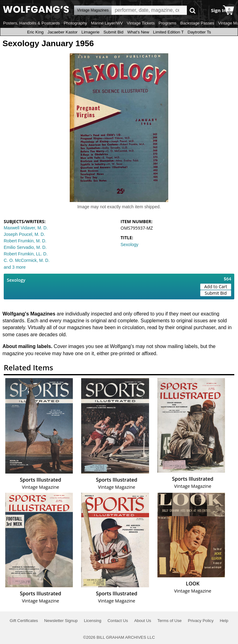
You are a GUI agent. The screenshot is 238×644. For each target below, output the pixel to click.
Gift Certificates (24, 621)
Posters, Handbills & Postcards (31, 23)
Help (224, 621)
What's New (138, 32)
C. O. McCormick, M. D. (27, 260)
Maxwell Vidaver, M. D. (26, 228)
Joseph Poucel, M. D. (24, 234)
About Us (143, 621)
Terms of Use (170, 621)
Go (193, 10)
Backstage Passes (197, 23)
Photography (75, 23)
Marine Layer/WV (107, 23)
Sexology (130, 245)
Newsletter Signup (61, 621)
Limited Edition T (168, 32)
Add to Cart (216, 287)
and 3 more (15, 267)
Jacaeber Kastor (62, 32)
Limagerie (91, 32)
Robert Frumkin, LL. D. (26, 254)
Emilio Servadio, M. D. (25, 247)
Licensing (93, 621)
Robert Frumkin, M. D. (25, 241)
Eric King (35, 32)
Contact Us (118, 621)
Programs (168, 23)
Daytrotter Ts (199, 32)
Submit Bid (113, 32)
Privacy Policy (201, 621)
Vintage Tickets (141, 23)
